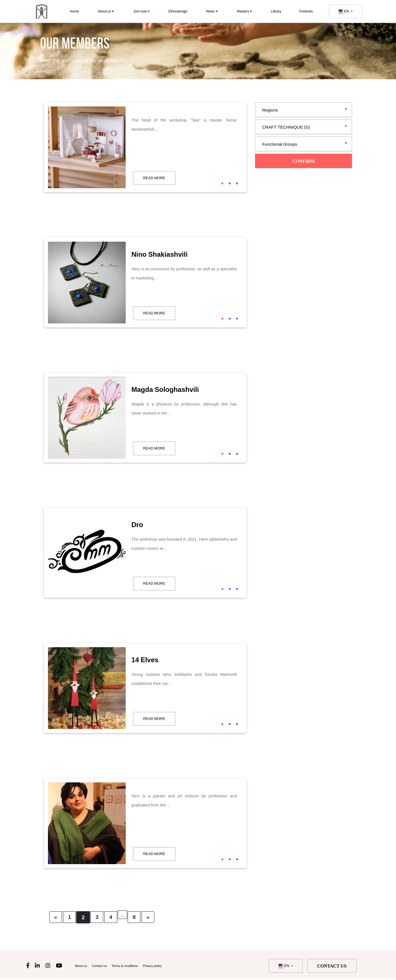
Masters (245, 11)
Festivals (306, 11)
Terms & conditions (136, 967)
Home (74, 11)
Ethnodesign (178, 11)
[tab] (304, 110)
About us (106, 11)
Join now (142, 11)
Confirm (304, 162)
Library (276, 11)
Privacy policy (170, 967)
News (212, 11)
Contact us (105, 967)
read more (154, 178)
